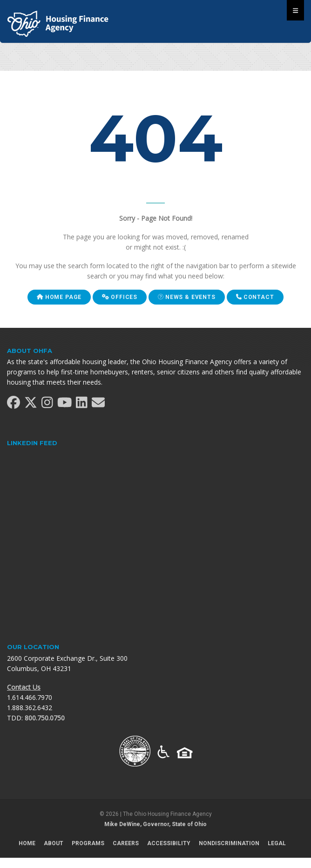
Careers (126, 843)
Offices (120, 297)
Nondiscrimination (229, 843)
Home (27, 843)
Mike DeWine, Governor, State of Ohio (155, 824)
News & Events (187, 297)
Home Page (59, 297)
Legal (277, 843)
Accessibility (169, 843)
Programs (88, 843)
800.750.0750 (45, 718)
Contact (255, 297)
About (54, 843)
